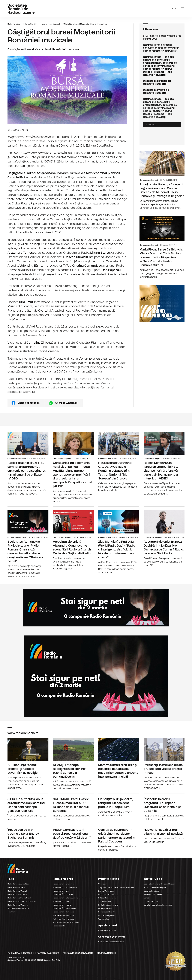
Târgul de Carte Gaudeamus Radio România (116, 887)
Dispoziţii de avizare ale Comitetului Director (162, 91)
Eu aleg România (105, 908)
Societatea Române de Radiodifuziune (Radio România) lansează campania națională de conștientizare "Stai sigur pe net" (28, 542)
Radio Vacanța (59, 926)
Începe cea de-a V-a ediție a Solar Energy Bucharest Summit (28, 836)
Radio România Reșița (62, 905)
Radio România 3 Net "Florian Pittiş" (22, 901)
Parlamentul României (153, 894)
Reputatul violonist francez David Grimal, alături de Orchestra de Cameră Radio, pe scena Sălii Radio (164, 537)
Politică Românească (107, 898)
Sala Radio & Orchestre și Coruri (111, 942)
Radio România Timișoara (64, 912)
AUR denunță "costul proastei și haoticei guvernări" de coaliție (28, 764)
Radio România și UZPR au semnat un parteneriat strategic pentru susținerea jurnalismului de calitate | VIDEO (28, 464)
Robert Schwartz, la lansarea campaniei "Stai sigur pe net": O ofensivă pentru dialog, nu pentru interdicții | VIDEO (164, 464)
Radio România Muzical (17, 894)
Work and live (104, 919)
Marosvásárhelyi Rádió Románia (66, 922)
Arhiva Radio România (107, 894)
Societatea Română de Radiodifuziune (160, 884)
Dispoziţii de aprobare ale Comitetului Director (162, 82)
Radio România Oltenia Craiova (66, 898)
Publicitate (14, 953)
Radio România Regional (108, 905)
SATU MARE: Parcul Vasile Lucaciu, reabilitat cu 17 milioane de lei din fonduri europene (73, 807)
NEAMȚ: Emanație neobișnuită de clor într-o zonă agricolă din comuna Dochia (73, 764)
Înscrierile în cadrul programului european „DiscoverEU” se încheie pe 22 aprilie (164, 807)
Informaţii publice (31, 24)
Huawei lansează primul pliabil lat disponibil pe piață (164, 834)
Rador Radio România (107, 930)
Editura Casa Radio (106, 891)
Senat (146, 898)
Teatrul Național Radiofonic (18, 908)
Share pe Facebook (29, 403)
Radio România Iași (61, 901)
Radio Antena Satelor (16, 887)
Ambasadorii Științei (107, 915)
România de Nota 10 (106, 912)
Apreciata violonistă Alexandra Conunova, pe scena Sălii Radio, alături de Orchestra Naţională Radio (73, 539)
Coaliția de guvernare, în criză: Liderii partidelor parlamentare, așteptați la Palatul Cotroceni (119, 838)
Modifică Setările (106, 953)
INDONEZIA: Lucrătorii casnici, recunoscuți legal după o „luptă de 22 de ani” (73, 836)
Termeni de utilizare (48, 953)
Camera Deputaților (152, 901)
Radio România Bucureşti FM (65, 887)
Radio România (14, 24)
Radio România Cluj (61, 891)
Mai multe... (151, 125)
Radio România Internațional (19, 898)
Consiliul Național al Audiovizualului (158, 905)
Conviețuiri (103, 884)
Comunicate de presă (51, 24)
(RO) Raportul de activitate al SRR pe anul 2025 (162, 37)
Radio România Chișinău (18, 905)
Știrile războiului (105, 901)
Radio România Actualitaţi (18, 884)
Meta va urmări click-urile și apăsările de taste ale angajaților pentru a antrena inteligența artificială (119, 759)
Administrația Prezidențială (155, 887)
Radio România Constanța (64, 894)
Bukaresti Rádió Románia (63, 915)
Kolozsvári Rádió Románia (64, 919)
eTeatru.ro (12, 912)
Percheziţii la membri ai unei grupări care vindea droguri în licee (164, 764)
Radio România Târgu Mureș (64, 908)
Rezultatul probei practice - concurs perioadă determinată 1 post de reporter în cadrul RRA (162, 48)
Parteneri (28, 953)
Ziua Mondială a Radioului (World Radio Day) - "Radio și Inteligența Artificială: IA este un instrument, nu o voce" (119, 540)
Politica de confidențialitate (78, 953)
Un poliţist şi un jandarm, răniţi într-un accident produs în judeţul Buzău (119, 805)
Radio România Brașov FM (64, 884)
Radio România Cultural (17, 891)
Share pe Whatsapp (66, 403)
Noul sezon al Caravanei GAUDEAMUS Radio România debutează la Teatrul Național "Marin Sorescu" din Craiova (119, 462)
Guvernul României (151, 891)
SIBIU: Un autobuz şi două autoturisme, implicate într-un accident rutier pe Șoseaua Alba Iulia (28, 807)
